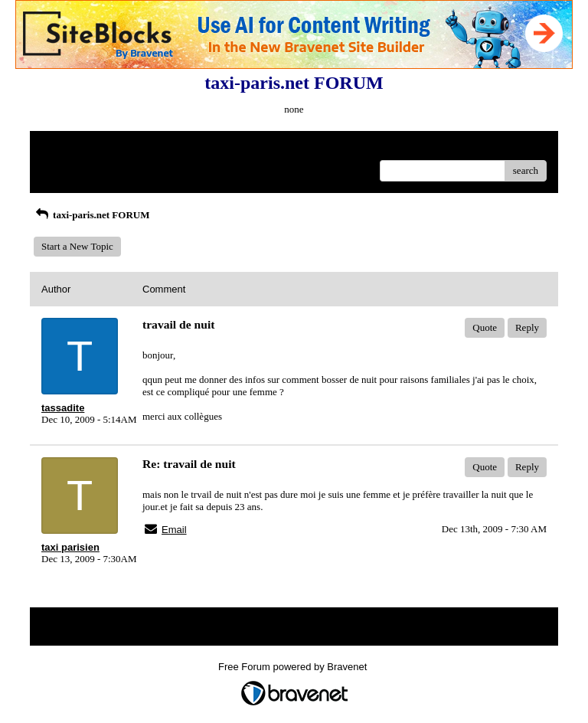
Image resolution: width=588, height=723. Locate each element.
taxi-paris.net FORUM (91, 215)
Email (174, 530)
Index (137, 148)
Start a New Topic (77, 246)
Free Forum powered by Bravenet (294, 667)
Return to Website (77, 148)
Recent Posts (67, 166)
